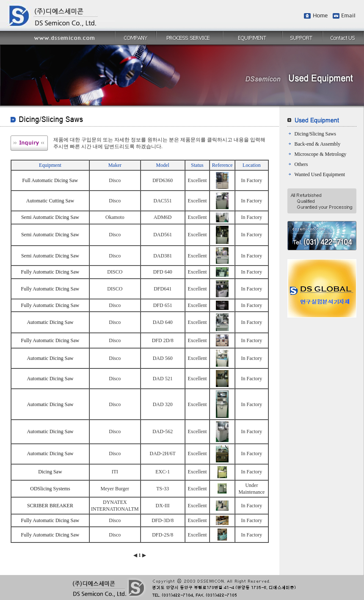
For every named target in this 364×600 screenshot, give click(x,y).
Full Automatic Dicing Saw (50, 180)
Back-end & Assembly (318, 144)
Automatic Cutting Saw (50, 201)
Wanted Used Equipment (320, 174)
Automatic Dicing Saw (50, 322)
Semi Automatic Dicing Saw (50, 217)
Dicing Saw (50, 472)
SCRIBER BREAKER (50, 506)
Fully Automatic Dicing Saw (50, 272)
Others (301, 164)
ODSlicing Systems (50, 489)
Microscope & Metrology (321, 154)
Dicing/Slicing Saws (315, 134)
